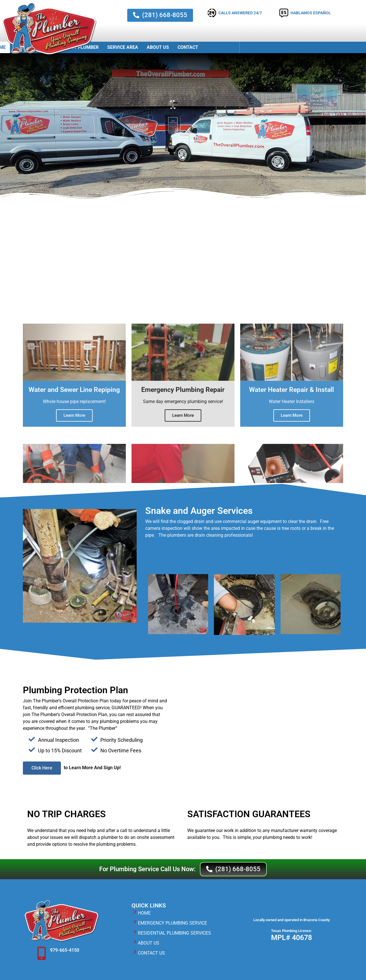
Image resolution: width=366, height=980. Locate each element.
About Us (264, 47)
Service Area (229, 47)
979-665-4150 (65, 950)
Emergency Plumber (181, 47)
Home (106, 47)
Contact (294, 47)
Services (134, 47)
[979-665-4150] (41, 953)
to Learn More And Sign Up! (92, 768)
